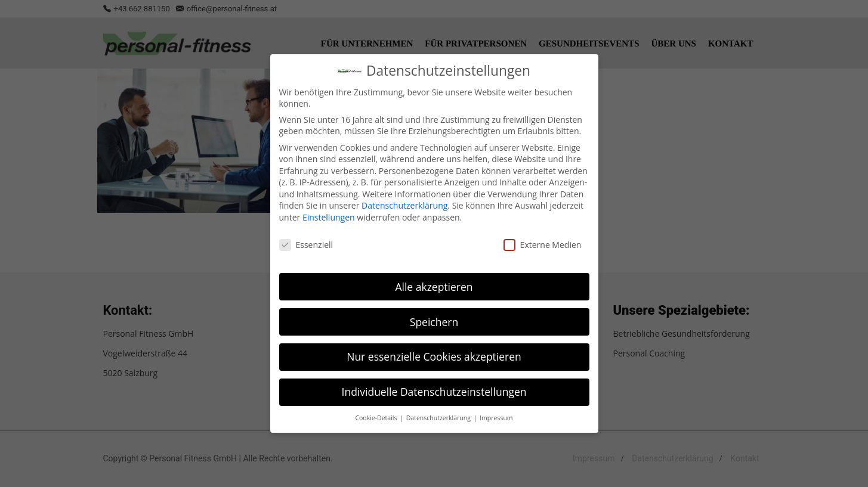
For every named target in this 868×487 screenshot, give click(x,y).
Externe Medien (543, 242)
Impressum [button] (496, 416)
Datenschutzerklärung (404, 204)
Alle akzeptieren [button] (434, 284)
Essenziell (306, 242)
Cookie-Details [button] (377, 416)
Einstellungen (329, 215)
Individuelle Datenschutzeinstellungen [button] (434, 390)
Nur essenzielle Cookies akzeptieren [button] (434, 355)
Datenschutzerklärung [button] (439, 416)
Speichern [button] (434, 320)
